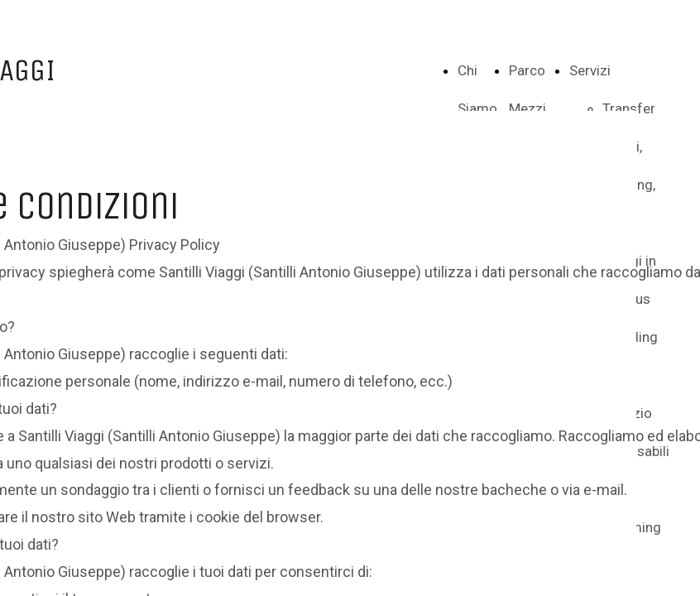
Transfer (629, 108)
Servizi (590, 70)
